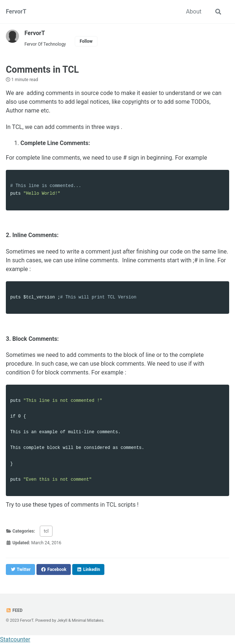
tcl (46, 531)
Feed (14, 610)
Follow (86, 41)
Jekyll (62, 620)
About (194, 12)
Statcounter (15, 639)
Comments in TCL (42, 70)
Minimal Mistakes (88, 620)
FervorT (16, 12)
